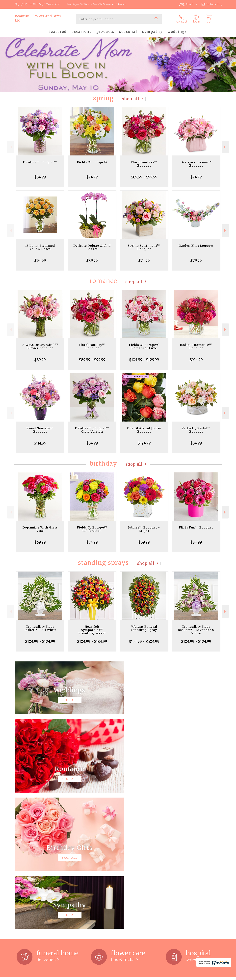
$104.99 (196, 360)
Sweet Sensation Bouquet (40, 430)
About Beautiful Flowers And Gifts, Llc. (41, 848)
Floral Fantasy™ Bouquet (144, 164)
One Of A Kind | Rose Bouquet (144, 430)
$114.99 (40, 443)
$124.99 (144, 443)
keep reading (137, 855)
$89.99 (92, 260)
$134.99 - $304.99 (144, 641)
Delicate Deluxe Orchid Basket (92, 247)
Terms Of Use (149, 977)
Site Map (213, 977)
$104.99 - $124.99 (40, 641)
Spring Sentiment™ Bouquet (144, 247)
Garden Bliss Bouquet (196, 246)
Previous (11, 147)
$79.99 (196, 260)
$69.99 (40, 542)
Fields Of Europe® (92, 162)
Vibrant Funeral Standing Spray (144, 628)
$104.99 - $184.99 (92, 641)
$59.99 (144, 542)
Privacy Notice (169, 977)
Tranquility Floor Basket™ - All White (40, 628)
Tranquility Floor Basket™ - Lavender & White (196, 630)
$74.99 (92, 177)
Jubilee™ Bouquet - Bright (144, 529)
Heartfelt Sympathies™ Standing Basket (92, 630)
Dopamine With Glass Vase (40, 529)
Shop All (131, 99)
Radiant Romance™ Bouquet (196, 346)
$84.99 (40, 177)
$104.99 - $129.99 (144, 360)
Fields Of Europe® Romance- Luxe (144, 346)
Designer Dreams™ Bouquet (196, 164)
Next (225, 147)
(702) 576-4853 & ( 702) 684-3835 (40, 4)
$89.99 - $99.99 (144, 177)
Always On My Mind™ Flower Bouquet (40, 346)
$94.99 (40, 260)
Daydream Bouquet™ (40, 162)
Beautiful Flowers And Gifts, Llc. (38, 18)
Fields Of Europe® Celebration (92, 529)
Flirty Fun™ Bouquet (196, 527)
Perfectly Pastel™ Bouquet (196, 430)
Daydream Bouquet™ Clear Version (92, 430)
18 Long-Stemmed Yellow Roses (40, 247)
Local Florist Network (193, 977)
